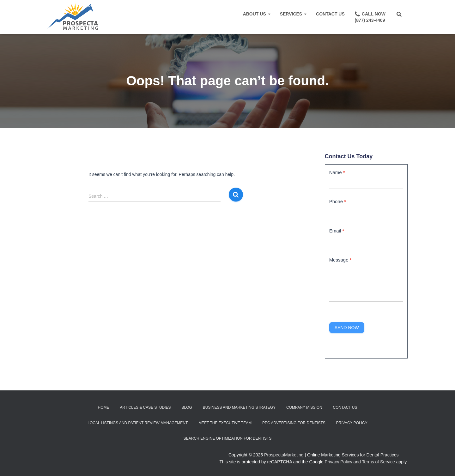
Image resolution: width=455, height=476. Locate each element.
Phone (338, 201)
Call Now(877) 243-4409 (370, 17)
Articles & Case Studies (145, 407)
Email (337, 231)
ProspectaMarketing (284, 455)
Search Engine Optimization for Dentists (227, 438)
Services (293, 14)
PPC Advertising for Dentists (294, 423)
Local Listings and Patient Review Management (138, 423)
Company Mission (304, 407)
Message (340, 260)
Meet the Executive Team (225, 423)
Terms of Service (379, 462)
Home (104, 407)
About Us (257, 14)
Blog (187, 407)
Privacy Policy (352, 423)
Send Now (347, 328)
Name (337, 172)
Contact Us (330, 14)
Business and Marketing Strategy (239, 407)
